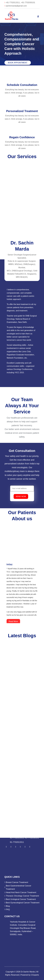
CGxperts (35, 975)
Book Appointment (18, 63)
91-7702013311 (17, 838)
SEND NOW (21, 496)
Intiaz (10, 569)
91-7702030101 (32, 838)
